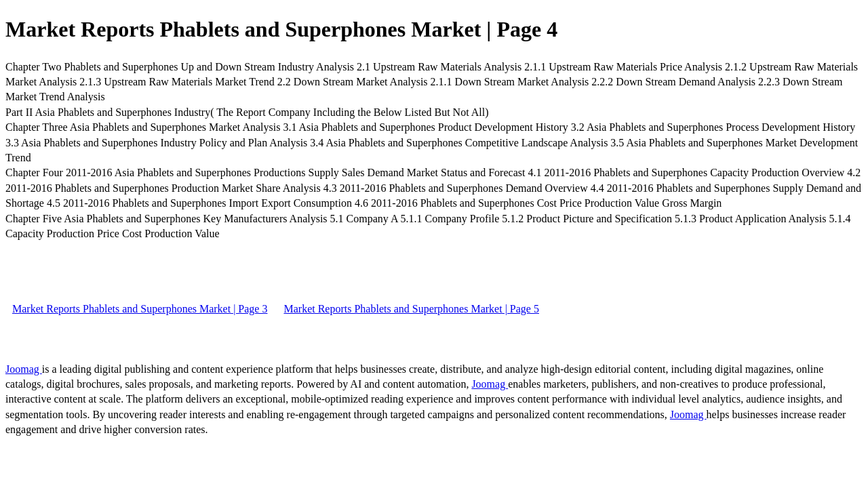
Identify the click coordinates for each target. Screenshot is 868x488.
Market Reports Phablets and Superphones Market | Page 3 (140, 309)
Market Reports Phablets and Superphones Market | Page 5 (411, 309)
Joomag (24, 369)
